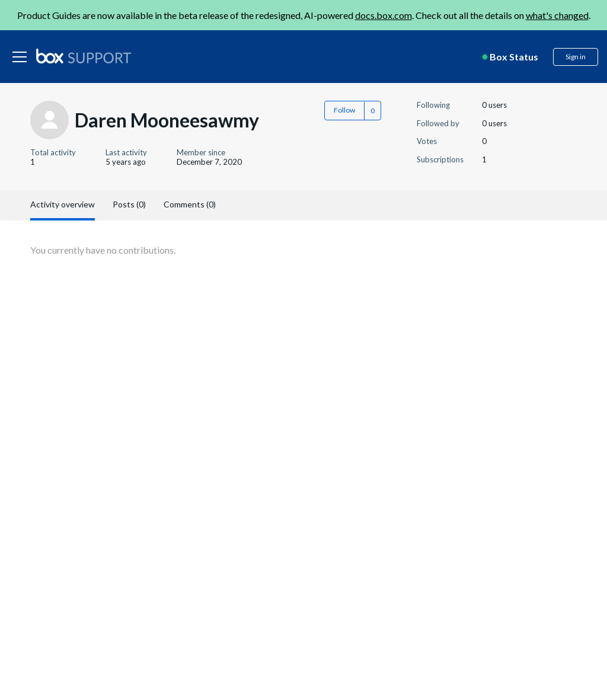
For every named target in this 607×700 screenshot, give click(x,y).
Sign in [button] (576, 57)
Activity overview (63, 204)
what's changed (557, 15)
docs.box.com (384, 15)
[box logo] (84, 56)
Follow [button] (344, 110)
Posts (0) (129, 204)
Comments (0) (190, 204)
